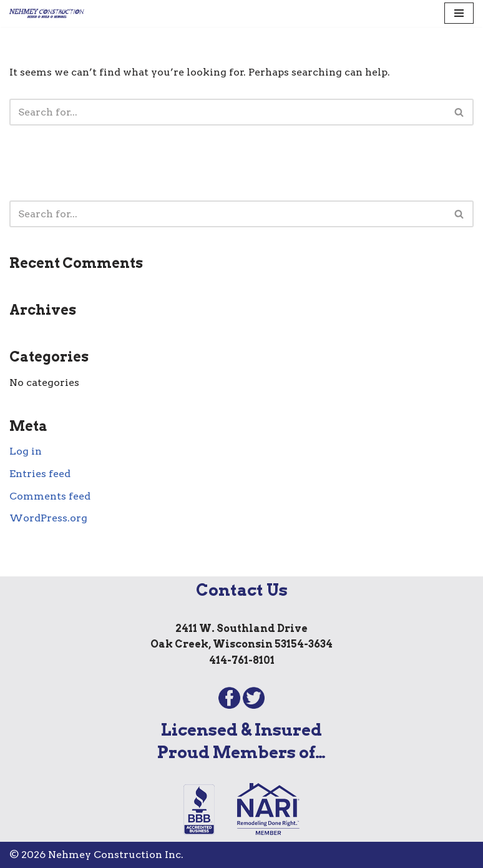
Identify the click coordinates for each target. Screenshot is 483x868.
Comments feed (50, 496)
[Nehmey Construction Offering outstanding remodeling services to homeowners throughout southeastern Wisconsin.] (47, 13)
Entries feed (40, 474)
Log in (26, 451)
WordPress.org (48, 518)
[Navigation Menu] (459, 13)
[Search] (227, 112)
